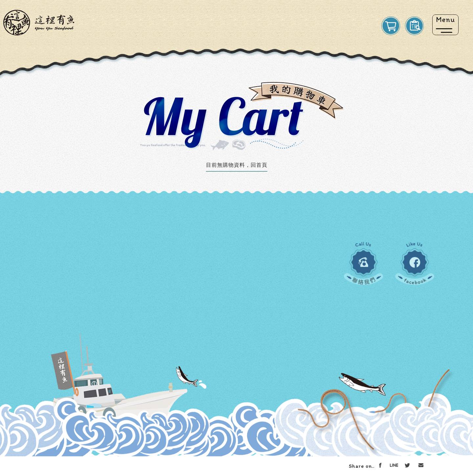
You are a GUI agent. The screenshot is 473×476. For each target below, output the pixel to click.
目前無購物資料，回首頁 (237, 165)
